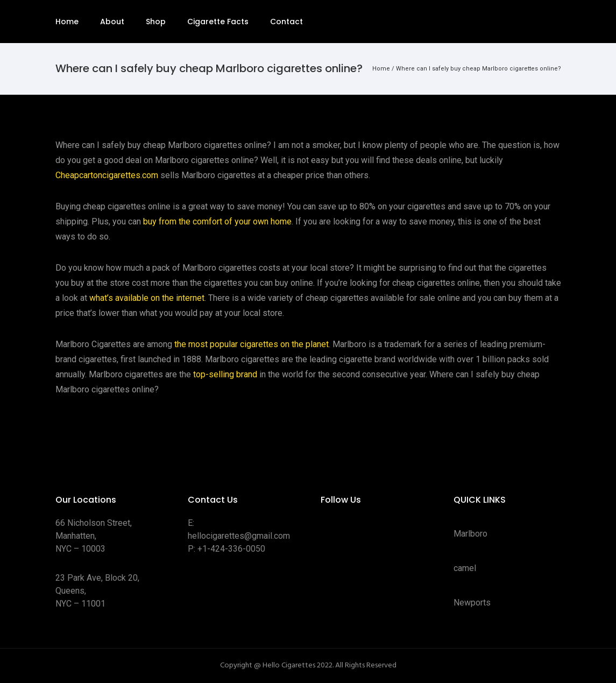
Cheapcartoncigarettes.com (107, 175)
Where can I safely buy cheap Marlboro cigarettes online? (479, 69)
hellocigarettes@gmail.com (239, 536)
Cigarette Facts (218, 22)
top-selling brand (225, 374)
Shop (156, 22)
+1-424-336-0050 (231, 549)
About (112, 22)
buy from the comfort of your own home (217, 221)
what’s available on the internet (147, 298)
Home (67, 22)
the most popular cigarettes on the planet (252, 344)
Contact (286, 22)
